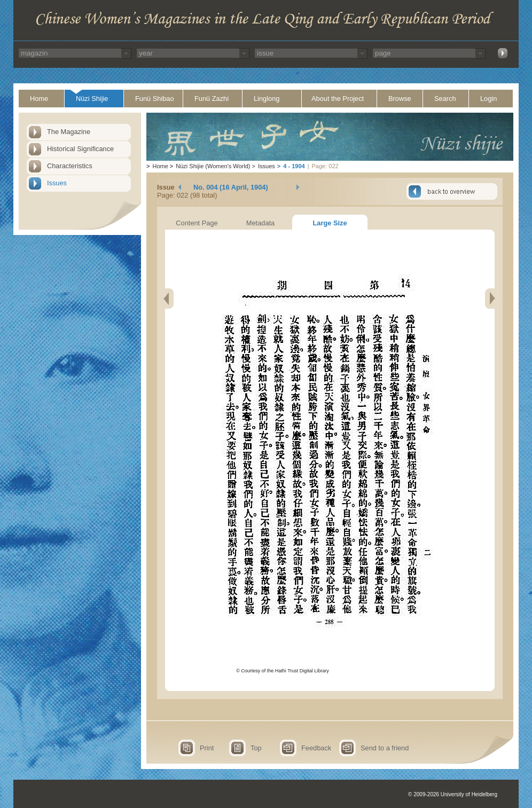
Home (39, 99)
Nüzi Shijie (92, 99)
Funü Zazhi (212, 99)
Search (445, 99)
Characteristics (70, 166)
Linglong (267, 99)
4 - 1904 (294, 166)
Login (488, 99)
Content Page (197, 223)
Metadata (260, 223)
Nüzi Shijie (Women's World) (213, 166)
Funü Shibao (155, 99)
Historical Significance (80, 149)
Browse (400, 99)
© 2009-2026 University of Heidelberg (453, 794)
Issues (57, 183)
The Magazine (69, 132)
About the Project (338, 99)
